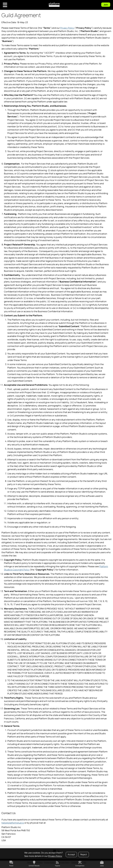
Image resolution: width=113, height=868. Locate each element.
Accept (71, 854)
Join (106, 5)
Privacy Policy (55, 856)
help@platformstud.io (13, 823)
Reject (84, 854)
